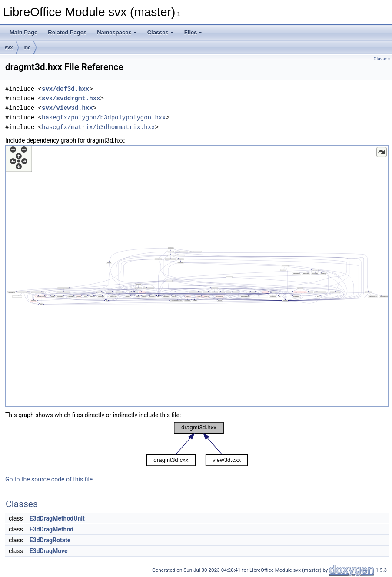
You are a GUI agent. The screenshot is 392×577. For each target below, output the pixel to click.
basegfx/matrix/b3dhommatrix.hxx (98, 127)
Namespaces (117, 32)
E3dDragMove (49, 551)
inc (27, 47)
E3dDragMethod (51, 529)
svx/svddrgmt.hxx (71, 98)
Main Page (23, 32)
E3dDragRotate (50, 540)
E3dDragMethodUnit (57, 518)
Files (193, 32)
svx (9, 47)
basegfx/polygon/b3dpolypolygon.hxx (104, 118)
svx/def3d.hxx (65, 89)
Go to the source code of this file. (50, 479)
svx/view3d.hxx (67, 108)
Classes (161, 32)
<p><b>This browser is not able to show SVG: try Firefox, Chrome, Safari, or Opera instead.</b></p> (197, 276)
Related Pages (67, 32)
